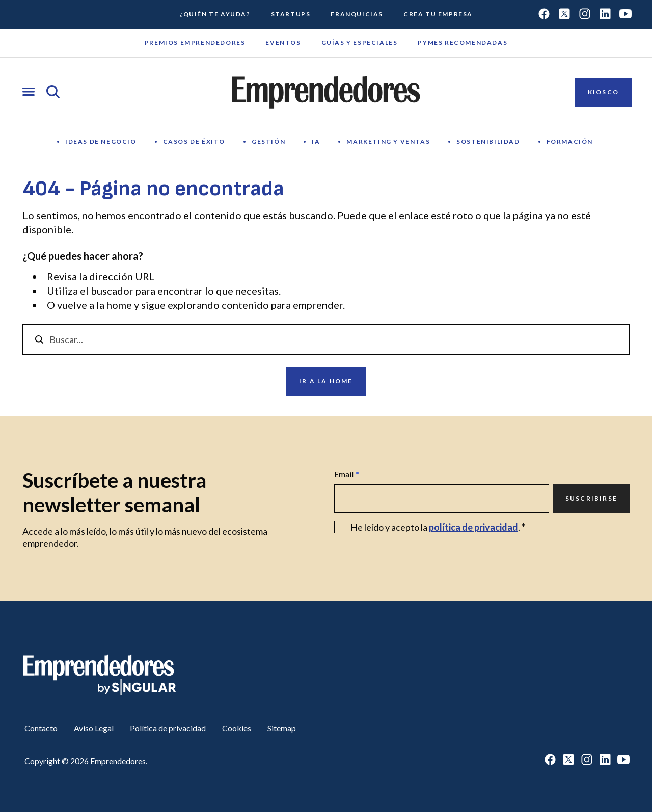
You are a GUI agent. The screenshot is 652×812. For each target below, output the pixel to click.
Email (347, 474)
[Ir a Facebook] (544, 15)
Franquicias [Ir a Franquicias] (357, 14)
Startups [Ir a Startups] (291, 14)
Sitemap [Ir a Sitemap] (282, 728)
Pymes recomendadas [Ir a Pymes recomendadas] (463, 43)
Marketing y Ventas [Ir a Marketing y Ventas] (388, 141)
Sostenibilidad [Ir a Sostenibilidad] (488, 141)
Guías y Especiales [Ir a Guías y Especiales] (360, 43)
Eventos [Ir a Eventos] (283, 43)
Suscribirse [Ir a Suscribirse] (591, 498)
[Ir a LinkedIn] (605, 15)
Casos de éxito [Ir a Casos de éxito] (194, 141)
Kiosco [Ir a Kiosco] (603, 92)
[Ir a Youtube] (626, 15)
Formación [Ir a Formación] (570, 141)
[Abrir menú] (29, 93)
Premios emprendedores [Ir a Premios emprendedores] (195, 43)
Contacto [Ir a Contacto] (41, 728)
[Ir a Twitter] (564, 15)
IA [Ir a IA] (316, 141)
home (119, 305)
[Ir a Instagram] (585, 15)
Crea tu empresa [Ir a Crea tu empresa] (438, 14)
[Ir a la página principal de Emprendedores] (326, 92)
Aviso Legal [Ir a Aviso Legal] (94, 728)
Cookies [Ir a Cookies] (237, 728)
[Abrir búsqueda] (53, 93)
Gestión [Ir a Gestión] (268, 141)
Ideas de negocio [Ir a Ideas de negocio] (101, 141)
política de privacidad (473, 527)
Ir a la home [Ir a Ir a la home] (326, 381)
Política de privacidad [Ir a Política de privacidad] (168, 728)
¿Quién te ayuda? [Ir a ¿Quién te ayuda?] (215, 14)
